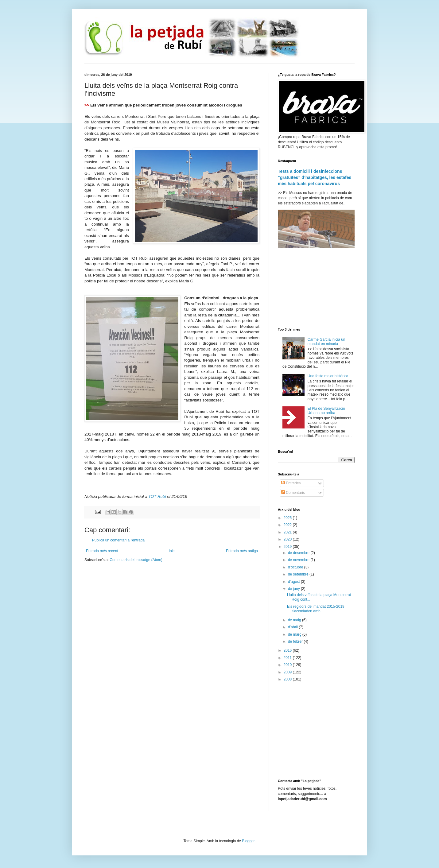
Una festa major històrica (328, 376)
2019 (288, 547)
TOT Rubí (157, 496)
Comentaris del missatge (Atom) (136, 560)
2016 (288, 650)
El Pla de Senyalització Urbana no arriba (326, 411)
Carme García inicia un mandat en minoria (326, 342)
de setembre (299, 574)
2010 (288, 665)
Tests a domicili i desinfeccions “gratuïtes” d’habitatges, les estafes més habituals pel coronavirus (315, 177)
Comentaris (293, 493)
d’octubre (296, 567)
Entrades (291, 483)
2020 (288, 539)
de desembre (299, 553)
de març (295, 634)
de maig (295, 620)
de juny (294, 589)
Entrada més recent (102, 551)
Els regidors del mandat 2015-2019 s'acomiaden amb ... (316, 609)
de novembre (299, 560)
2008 (288, 679)
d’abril (293, 627)
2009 (288, 672)
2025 (288, 518)
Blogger (248, 841)
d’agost (294, 582)
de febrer (296, 641)
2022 (288, 525)
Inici (172, 551)
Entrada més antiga (242, 551)
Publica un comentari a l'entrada (118, 540)
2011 (288, 658)
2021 (288, 532)
